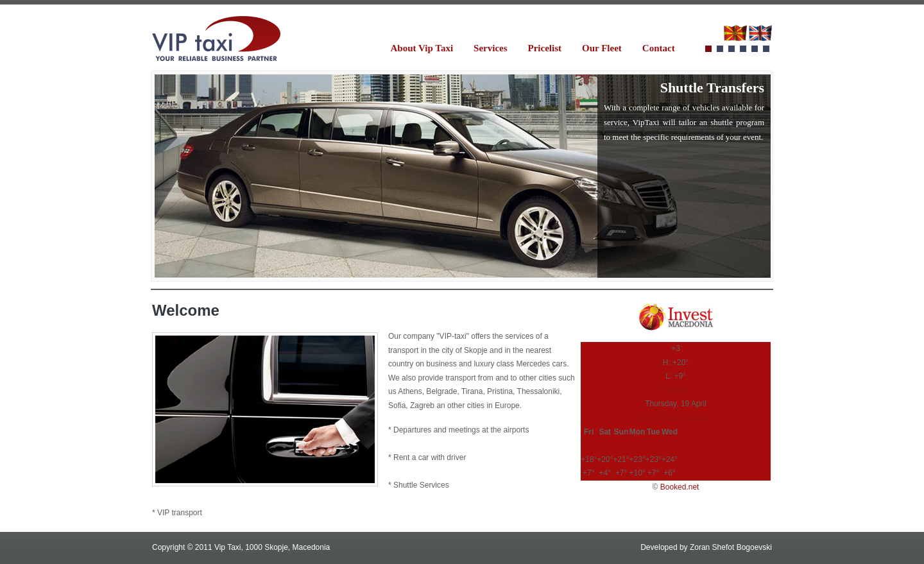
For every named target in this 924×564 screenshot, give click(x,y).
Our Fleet (602, 48)
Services (490, 48)
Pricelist (545, 48)
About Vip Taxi (422, 48)
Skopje (676, 390)
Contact (659, 48)
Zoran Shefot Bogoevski (731, 547)
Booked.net (680, 487)
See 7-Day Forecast (676, 418)
